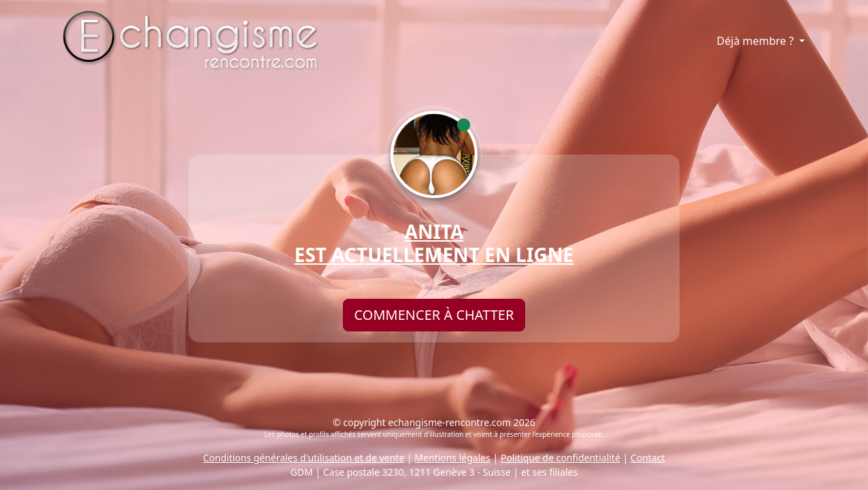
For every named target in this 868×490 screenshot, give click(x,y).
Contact (648, 458)
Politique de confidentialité (561, 458)
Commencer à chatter (434, 315)
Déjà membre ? (757, 41)
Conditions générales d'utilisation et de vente (304, 458)
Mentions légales (452, 458)
